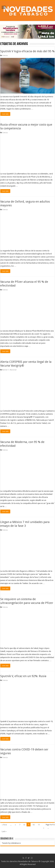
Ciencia (5, 56)
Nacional (13, 370)
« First (4, 825)
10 (33, 825)
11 (39, 825)
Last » (4, 831)
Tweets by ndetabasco (11, 843)
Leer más (5, 114)
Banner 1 (6, 370)
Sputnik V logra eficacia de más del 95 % (27, 51)
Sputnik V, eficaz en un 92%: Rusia (23, 676)
